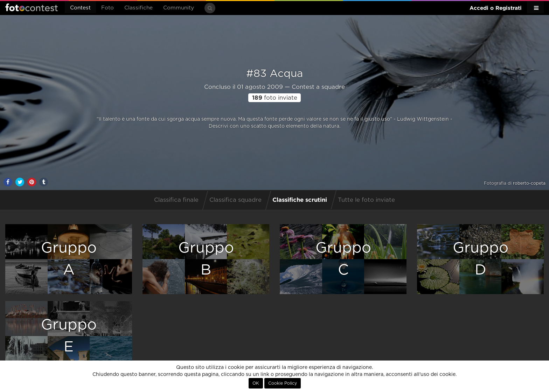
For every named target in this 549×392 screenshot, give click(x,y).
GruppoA (69, 259)
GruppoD (481, 259)
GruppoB (206, 259)
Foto (107, 8)
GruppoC (343, 259)
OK (256, 383)
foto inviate (275, 98)
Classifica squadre (235, 200)
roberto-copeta (529, 183)
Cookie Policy (283, 383)
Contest (80, 8)
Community (179, 8)
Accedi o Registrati (496, 8)
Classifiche (138, 8)
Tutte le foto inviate (366, 200)
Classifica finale (176, 200)
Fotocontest (32, 7)
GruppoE (69, 336)
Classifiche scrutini (300, 199)
